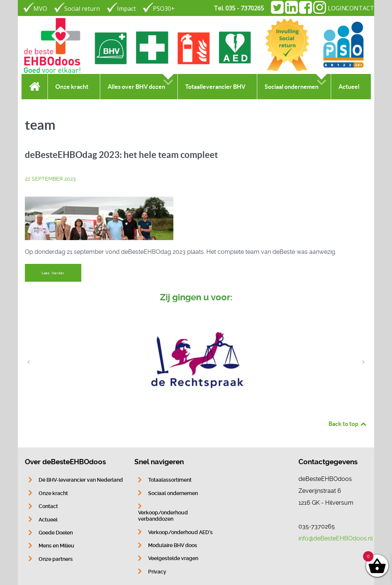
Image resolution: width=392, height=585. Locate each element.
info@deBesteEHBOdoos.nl (336, 538)
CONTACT (360, 8)
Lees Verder (53, 273)
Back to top (348, 424)
